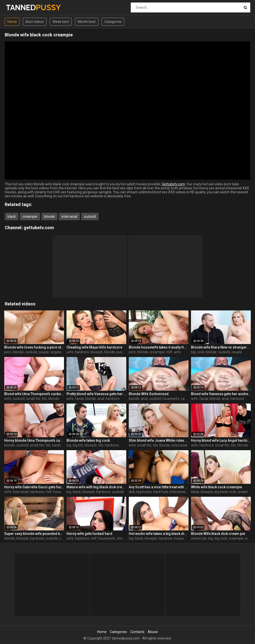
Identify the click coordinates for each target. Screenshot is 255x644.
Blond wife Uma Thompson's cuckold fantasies (34, 394)
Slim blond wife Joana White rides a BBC (159, 440)
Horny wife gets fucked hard (89, 534)
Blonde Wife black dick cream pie (218, 534)
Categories (113, 22)
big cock (221, 538)
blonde (49, 216)
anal (101, 399)
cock (201, 352)
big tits (78, 445)
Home (12, 22)
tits (44, 399)
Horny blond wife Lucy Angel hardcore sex (221, 440)
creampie (30, 216)
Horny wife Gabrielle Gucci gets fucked (34, 487)
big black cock (225, 492)
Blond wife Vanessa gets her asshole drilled (221, 394)
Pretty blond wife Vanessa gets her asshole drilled (96, 394)
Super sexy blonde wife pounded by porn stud (34, 534)
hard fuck (161, 492)
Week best (61, 22)
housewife (171, 399)
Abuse (153, 632)
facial (79, 399)
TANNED (19, 7)
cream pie (245, 492)
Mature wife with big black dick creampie (96, 487)
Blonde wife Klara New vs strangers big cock (221, 347)
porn (8, 352)
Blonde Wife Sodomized (149, 394)
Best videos (35, 22)
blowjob (97, 352)
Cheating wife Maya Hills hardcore (94, 347)
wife (70, 352)
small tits (33, 399)
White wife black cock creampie (217, 487)
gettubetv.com (39, 228)
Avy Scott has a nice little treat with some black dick (159, 487)
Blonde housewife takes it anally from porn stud (159, 347)
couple (44, 352)
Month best (87, 22)
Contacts (137, 632)
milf (169, 352)
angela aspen (61, 352)
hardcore (82, 352)
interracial (69, 216)
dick (132, 492)
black (12, 216)
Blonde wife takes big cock (88, 440)
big (193, 352)
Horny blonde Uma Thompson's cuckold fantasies (34, 440)
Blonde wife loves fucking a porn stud (34, 347)
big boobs (144, 492)
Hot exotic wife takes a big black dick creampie (159, 534)
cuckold (90, 216)
